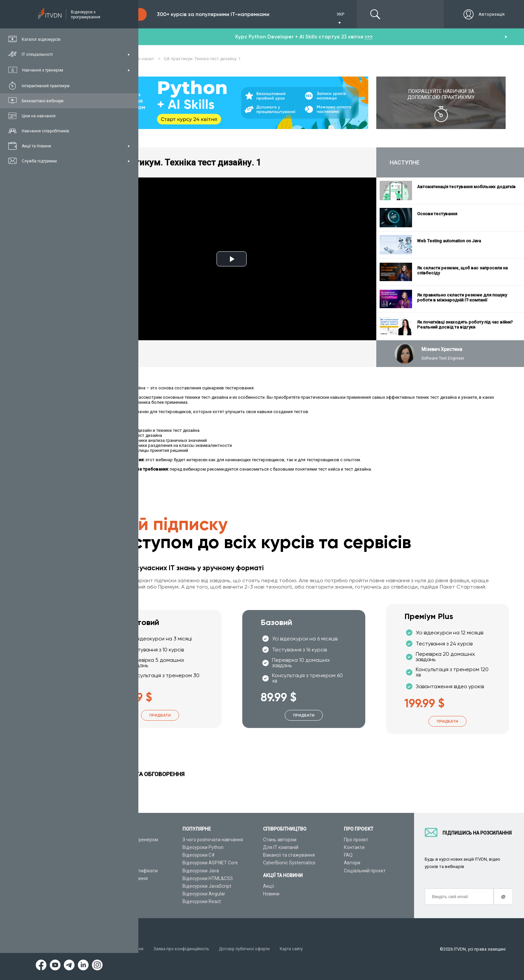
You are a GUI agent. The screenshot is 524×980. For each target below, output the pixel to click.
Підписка (124, 14)
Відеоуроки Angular (204, 894)
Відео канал (115, 886)
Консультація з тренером (130, 840)
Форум (109, 902)
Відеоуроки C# (199, 855)
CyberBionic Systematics (289, 863)
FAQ (348, 855)
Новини (271, 894)
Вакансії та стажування (289, 855)
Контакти (354, 847)
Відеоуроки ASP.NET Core (210, 863)
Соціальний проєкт (365, 871)
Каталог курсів (118, 847)
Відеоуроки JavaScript (207, 886)
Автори (352, 863)
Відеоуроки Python (203, 847)
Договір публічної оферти (249, 949)
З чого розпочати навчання (213, 840)
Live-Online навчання (125, 878)
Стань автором (280, 840)
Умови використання (123, 949)
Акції (269, 886)
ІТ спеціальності (120, 855)
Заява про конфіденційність (184, 949)
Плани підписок (119, 863)
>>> (369, 37)
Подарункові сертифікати (130, 871)
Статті (109, 894)
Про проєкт (356, 840)
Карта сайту (297, 949)
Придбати (160, 715)
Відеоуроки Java (201, 871)
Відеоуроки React (202, 902)
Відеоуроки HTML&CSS (208, 878)
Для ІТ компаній (281, 847)
